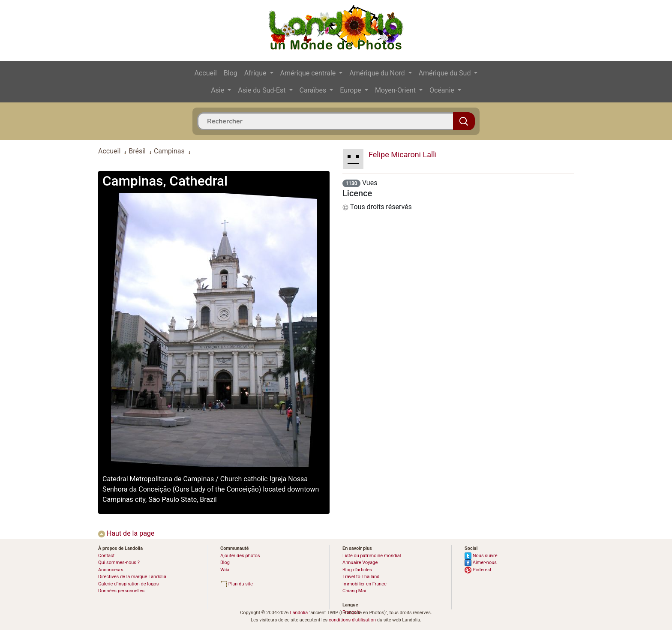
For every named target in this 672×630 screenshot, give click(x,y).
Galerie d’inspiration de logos (128, 584)
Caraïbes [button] (314, 90)
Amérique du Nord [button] (378, 73)
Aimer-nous (481, 562)
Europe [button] (351, 90)
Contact (106, 556)
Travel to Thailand (361, 577)
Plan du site (237, 584)
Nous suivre (481, 556)
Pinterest (478, 570)
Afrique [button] (256, 73)
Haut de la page (126, 533)
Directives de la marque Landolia (132, 577)
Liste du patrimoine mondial (372, 556)
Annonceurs (111, 570)
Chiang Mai (354, 591)
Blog (231, 73)
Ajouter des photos (240, 556)
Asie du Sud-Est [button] (262, 90)
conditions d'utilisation (352, 620)
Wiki (225, 570)
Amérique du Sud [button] (446, 73)
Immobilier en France (364, 584)
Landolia (299, 613)
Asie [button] (218, 90)
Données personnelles (121, 591)
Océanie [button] (443, 90)
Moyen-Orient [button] (396, 90)
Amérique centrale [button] (309, 73)
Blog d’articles (357, 570)
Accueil (206, 73)
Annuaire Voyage (360, 562)
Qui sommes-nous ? (119, 562)
